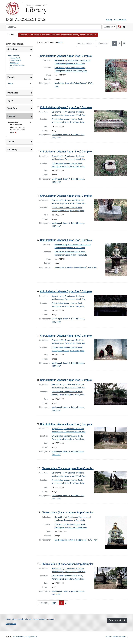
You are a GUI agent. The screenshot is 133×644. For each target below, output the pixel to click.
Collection (12, 49)
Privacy (34, 637)
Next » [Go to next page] (55, 603)
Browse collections (40, 619)
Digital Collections (26, 19)
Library (36, 9)
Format (11, 77)
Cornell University (13, 9)
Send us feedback (117, 620)
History (109, 20)
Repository (12, 149)
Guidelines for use (25, 619)
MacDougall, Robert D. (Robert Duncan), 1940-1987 (76, 267)
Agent (10, 101)
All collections (120, 20)
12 (103, 43)
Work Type (12, 108)
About (14, 619)
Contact (51, 619)
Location (11, 116)
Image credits (11, 624)
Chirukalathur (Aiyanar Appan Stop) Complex (66, 56)
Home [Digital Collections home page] (8, 619)
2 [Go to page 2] (66, 603)
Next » (61, 42)
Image (11, 83)
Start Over (12, 35)
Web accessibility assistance (116, 637)
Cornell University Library (21, 637)
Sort (85, 43)
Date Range (13, 93)
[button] (58, 35)
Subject (11, 142)
